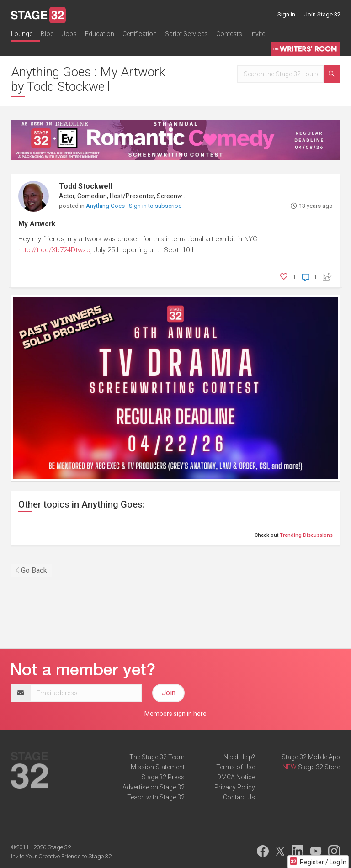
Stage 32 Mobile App (311, 757)
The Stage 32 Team (157, 757)
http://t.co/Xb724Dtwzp (54, 250)
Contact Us (239, 797)
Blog (47, 34)
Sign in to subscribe (155, 206)
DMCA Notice (236, 777)
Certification (140, 34)
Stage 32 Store (319, 767)
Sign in (286, 14)
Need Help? (239, 757)
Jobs (69, 34)
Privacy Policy (235, 787)
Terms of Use (236, 767)
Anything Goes (106, 206)
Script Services (186, 34)
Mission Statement (158, 767)
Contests (229, 34)
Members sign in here (175, 714)
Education (100, 34)
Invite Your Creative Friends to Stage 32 (61, 856)
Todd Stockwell (85, 186)
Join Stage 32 (322, 14)
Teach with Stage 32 (156, 797)
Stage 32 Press (163, 777)
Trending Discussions (306, 535)
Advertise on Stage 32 (154, 787)
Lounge (22, 34)
